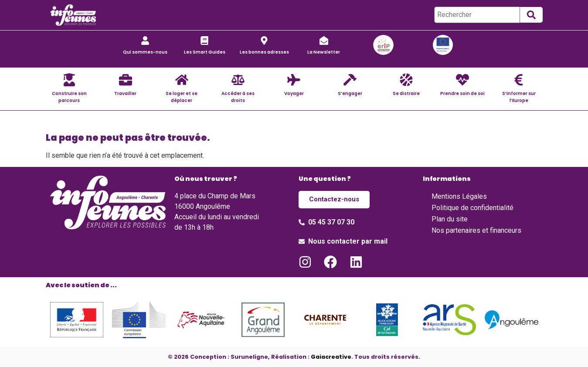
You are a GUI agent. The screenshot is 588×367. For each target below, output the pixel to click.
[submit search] (531, 15)
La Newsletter (324, 52)
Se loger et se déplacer (182, 97)
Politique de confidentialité (472, 208)
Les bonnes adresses (264, 52)
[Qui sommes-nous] (145, 41)
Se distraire (406, 93)
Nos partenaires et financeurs (476, 230)
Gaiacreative (331, 356)
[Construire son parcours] (69, 80)
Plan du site (450, 219)
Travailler (125, 93)
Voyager (294, 93)
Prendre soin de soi (462, 93)
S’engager (350, 93)
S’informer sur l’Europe (519, 97)
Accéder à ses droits (238, 97)
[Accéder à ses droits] (238, 80)
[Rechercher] (477, 15)
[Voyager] (294, 80)
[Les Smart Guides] (204, 41)
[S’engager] (350, 80)
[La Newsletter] (324, 41)
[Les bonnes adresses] (264, 41)
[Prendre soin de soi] (462, 80)
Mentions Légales (459, 196)
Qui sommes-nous (145, 52)
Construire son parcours (69, 97)
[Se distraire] (406, 80)
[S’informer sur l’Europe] (519, 80)
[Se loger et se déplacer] (182, 80)
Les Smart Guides (205, 52)
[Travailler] (126, 80)
